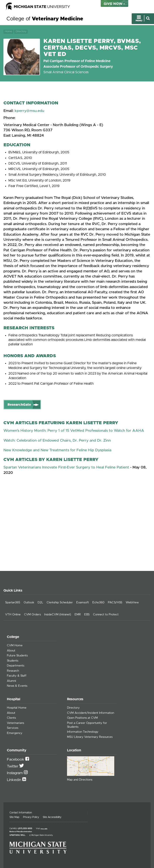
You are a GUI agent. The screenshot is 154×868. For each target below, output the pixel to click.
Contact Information (21, 813)
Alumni (11, 681)
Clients (11, 718)
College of (45, 19)
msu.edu (44, 829)
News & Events (17, 686)
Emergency (15, 733)
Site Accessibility (52, 817)
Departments (16, 666)
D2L (40, 603)
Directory (21, 31)
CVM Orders (32, 615)
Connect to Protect (106, 615)
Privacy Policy (31, 817)
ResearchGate (19, 405)
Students (13, 661)
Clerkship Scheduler (60, 603)
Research (13, 671)
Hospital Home (17, 708)
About (11, 651)
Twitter (13, 766)
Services (13, 728)
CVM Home (15, 645)
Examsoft (83, 603)
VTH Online (13, 615)
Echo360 (98, 603)
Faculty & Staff (17, 676)
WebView (132, 603)
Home (8, 31)
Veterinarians (15, 723)
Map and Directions (80, 780)
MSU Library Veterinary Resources (90, 737)
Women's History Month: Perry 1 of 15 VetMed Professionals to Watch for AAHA (74, 431)
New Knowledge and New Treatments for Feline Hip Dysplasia (57, 450)
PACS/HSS (115, 603)
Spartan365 (13, 603)
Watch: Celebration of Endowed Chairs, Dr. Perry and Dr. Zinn (57, 441)
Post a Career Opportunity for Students (87, 725)
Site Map (14, 817)
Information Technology (83, 732)
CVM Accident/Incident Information (91, 713)
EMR (78, 615)
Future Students (17, 656)
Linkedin (15, 780)
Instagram (15, 773)
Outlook (29, 603)
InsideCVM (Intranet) (58, 615)
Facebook (16, 760)
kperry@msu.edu (29, 111)
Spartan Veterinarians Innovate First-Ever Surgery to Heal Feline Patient (66, 467)
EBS (87, 615)
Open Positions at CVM (82, 718)
